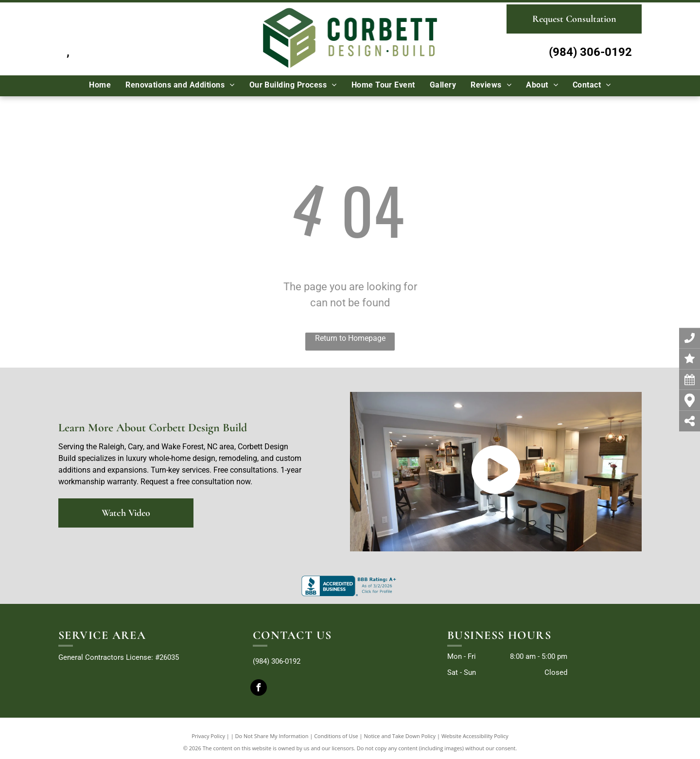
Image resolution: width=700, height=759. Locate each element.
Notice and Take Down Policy (400, 736)
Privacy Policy (208, 736)
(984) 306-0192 (590, 52)
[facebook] (259, 689)
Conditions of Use (336, 736)
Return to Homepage (350, 338)
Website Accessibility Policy (475, 736)
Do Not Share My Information (272, 736)
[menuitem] (100, 85)
